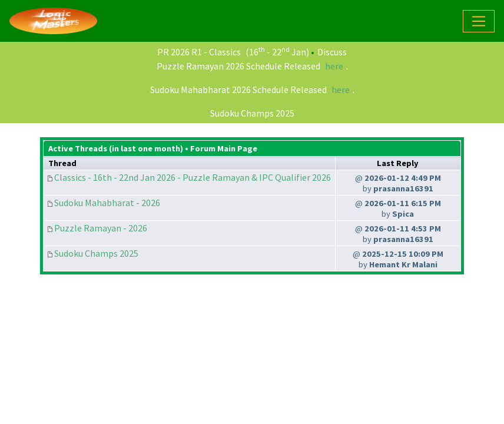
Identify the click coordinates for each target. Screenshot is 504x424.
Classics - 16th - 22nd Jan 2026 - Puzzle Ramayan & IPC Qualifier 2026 (193, 177)
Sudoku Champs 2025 (252, 113)
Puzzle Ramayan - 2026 (101, 228)
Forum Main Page (224, 148)
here (334, 66)
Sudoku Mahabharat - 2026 (107, 203)
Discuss (332, 52)
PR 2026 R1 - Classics (199, 52)
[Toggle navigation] (479, 21)
